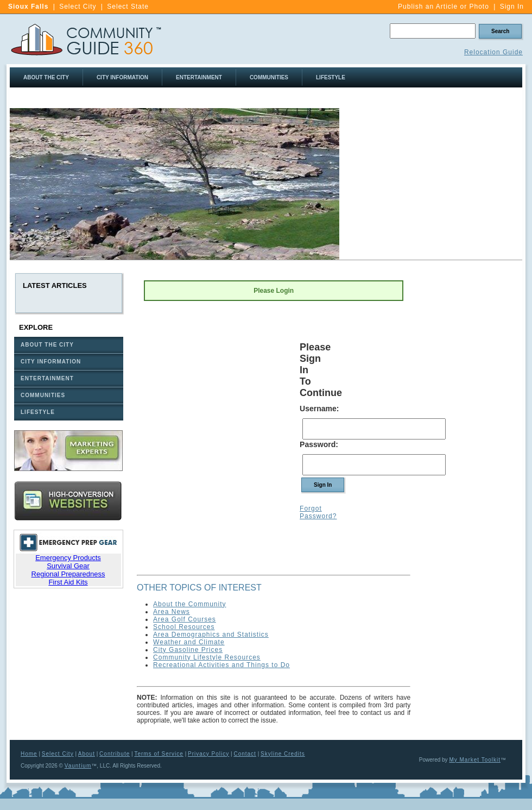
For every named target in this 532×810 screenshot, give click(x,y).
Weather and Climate (189, 642)
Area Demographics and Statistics (211, 635)
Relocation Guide (493, 52)
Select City (78, 7)
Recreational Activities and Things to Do (221, 665)
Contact (245, 754)
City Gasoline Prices (188, 650)
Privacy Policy (208, 754)
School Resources (184, 627)
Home (29, 754)
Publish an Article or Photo (444, 7)
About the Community (189, 604)
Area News (172, 612)
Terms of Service (159, 754)
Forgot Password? (318, 512)
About (87, 754)
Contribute (115, 754)
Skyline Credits (283, 754)
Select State (128, 7)
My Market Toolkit (475, 760)
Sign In (512, 7)
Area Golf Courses (185, 619)
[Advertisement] (471, 437)
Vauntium (78, 766)
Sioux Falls (28, 7)
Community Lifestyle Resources (207, 657)
